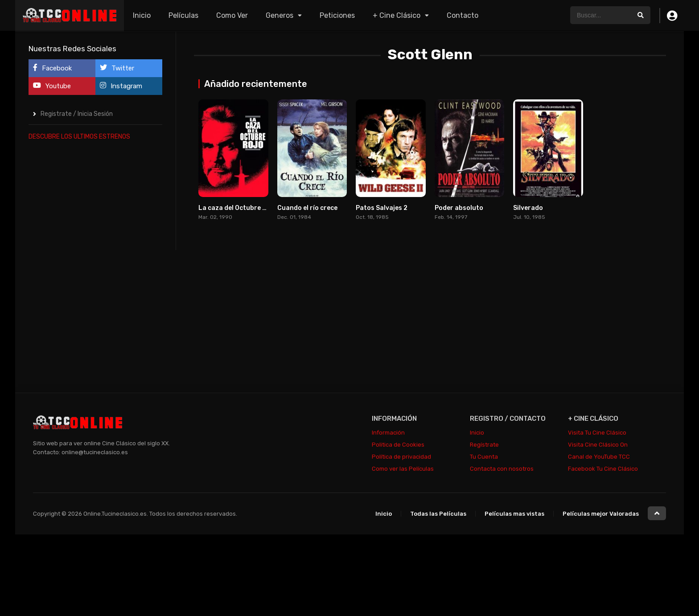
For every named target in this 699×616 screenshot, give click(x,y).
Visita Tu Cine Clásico (597, 433)
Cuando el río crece (307, 208)
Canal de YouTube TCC (599, 457)
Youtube (52, 86)
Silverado (528, 208)
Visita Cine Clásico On (598, 445)
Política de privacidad (401, 457)
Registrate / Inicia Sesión (77, 114)
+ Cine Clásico (397, 15)
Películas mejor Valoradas (601, 514)
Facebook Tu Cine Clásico (603, 469)
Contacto (463, 15)
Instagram (121, 86)
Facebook (52, 68)
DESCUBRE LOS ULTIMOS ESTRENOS (79, 137)
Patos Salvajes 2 (382, 208)
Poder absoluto (459, 208)
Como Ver (232, 15)
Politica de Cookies (398, 445)
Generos (280, 15)
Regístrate (484, 445)
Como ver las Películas (403, 469)
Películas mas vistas (514, 514)
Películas (183, 15)
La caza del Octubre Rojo (237, 208)
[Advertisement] (95, 283)
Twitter (117, 68)
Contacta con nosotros (502, 469)
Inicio (142, 15)
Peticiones (337, 15)
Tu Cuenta (484, 457)
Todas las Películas (438, 514)
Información (388, 433)
